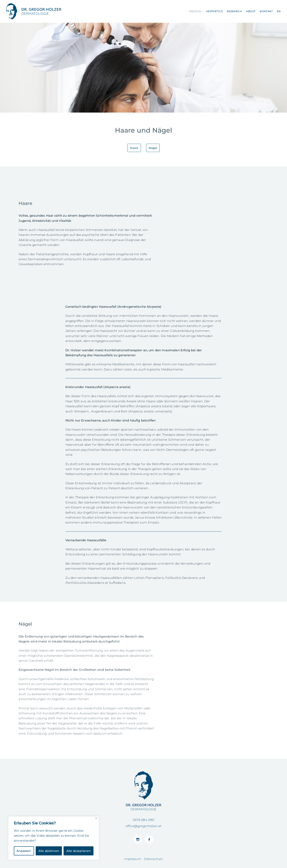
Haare (134, 148)
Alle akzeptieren (79, 851)
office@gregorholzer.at (143, 826)
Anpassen (24, 851)
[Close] (96, 818)
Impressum (133, 859)
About (251, 11)
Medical (195, 11)
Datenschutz (153, 859)
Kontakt (266, 11)
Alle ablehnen (49, 851)
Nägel (153, 148)
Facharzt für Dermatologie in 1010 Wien (34, 11)
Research (234, 11)
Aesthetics (214, 11)
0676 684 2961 (144, 820)
